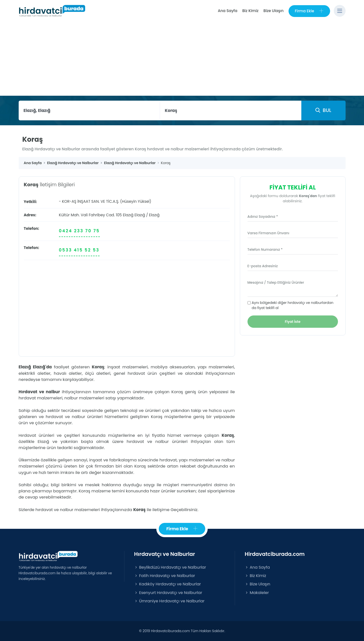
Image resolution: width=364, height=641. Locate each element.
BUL (323, 110)
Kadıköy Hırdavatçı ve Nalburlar (168, 584)
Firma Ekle (309, 11)
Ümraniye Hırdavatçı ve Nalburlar (169, 601)
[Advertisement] (182, 59)
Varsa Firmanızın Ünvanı (268, 233)
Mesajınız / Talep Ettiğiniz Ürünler (276, 282)
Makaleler (257, 593)
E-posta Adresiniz (263, 266)
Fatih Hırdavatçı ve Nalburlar (165, 576)
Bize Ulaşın (273, 11)
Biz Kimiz (250, 11)
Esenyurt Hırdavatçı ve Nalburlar (168, 593)
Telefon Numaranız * (265, 250)
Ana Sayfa (227, 11)
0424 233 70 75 (79, 231)
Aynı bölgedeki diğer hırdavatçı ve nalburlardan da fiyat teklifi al (292, 305)
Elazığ (140, 215)
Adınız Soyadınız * (263, 217)
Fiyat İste (293, 322)
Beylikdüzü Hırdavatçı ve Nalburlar (170, 567)
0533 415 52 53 (79, 250)
